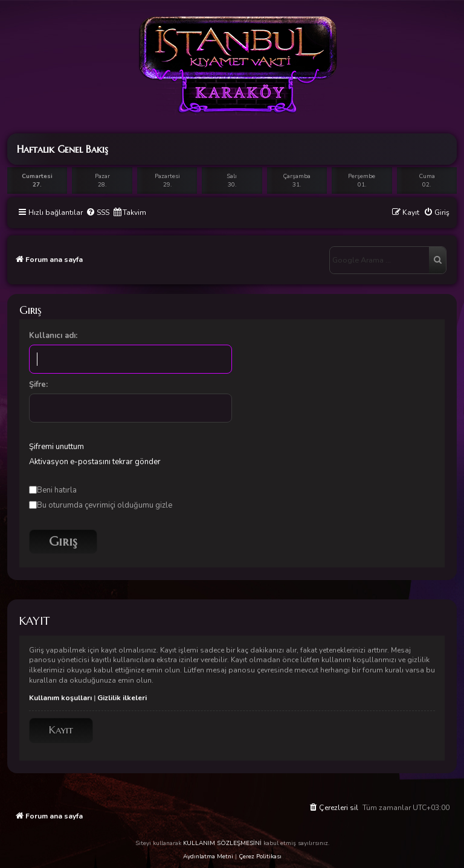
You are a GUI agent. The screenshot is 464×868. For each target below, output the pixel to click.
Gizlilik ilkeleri (122, 698)
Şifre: (38, 385)
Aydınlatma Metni (208, 857)
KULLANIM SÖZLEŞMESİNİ (222, 843)
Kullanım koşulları (60, 698)
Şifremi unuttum (56, 447)
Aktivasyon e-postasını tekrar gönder (95, 462)
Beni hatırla (53, 490)
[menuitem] (98, 213)
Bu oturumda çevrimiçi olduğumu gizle (101, 505)
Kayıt (61, 730)
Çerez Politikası (260, 857)
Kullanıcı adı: (53, 336)
